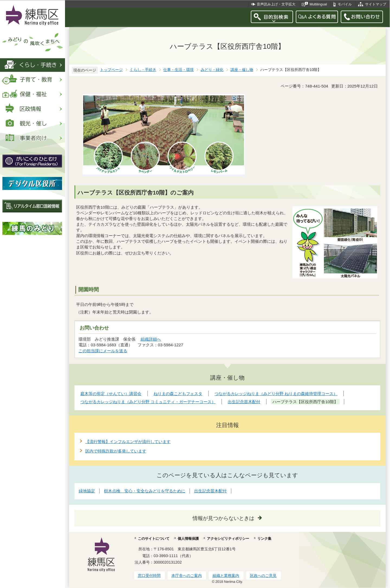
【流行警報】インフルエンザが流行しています (128, 442)
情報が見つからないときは (223, 518)
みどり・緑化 (212, 70)
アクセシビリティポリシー (228, 539)
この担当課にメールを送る (103, 351)
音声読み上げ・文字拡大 (276, 4)
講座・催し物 (242, 70)
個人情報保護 (188, 539)
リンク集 (264, 539)
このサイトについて (154, 539)
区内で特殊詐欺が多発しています (116, 451)
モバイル (345, 4)
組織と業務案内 (226, 576)
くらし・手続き (143, 70)
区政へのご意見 (263, 576)
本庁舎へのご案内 (187, 576)
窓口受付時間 (149, 576)
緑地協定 (87, 491)
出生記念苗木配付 (210, 491)
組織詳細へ (151, 339)
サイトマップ (376, 4)
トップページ (111, 70)
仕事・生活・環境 (178, 70)
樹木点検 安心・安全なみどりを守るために (145, 491)
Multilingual (318, 4)
